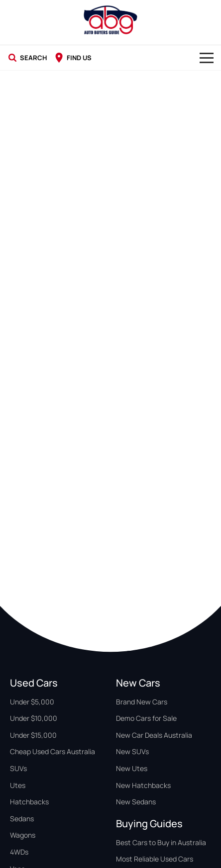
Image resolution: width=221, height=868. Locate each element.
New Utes (132, 768)
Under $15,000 (33, 735)
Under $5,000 (32, 702)
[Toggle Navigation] (207, 58)
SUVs (18, 768)
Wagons (23, 835)
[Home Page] (110, 20)
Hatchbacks (29, 802)
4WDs (19, 852)
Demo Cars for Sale (146, 718)
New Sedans (136, 802)
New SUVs (132, 751)
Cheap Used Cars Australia (53, 751)
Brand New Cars (142, 702)
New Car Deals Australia (154, 735)
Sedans (22, 819)
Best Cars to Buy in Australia (161, 842)
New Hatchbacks (143, 785)
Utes (18, 785)
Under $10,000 (34, 718)
